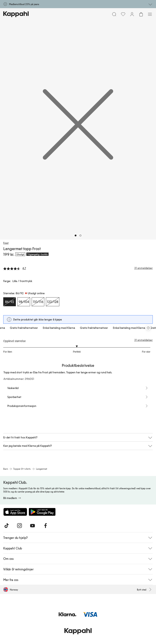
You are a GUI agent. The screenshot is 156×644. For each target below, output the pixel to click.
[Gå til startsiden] (16, 14)
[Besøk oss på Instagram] (19, 526)
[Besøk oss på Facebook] (45, 526)
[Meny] (150, 14)
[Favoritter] (123, 14)
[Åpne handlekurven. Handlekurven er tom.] (141, 14)
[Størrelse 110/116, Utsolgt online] (38, 302)
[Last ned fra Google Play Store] (42, 512)
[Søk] (114, 14)
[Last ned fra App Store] (15, 512)
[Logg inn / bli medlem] (132, 14)
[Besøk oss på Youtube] (32, 526)
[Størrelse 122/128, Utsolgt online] (53, 302)
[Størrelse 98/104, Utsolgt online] (24, 302)
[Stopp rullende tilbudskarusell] (148, 328)
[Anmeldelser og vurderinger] (78, 268)
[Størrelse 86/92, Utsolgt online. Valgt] (10, 302)
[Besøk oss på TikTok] (6, 526)
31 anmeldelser (144, 340)
